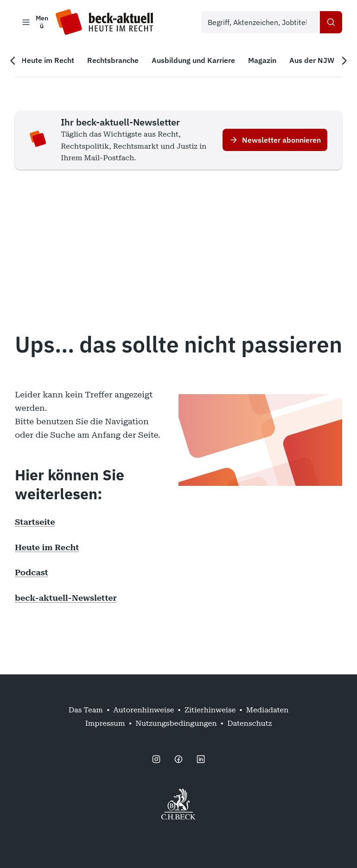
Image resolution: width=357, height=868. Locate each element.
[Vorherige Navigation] (13, 61)
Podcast (32, 572)
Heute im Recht (47, 547)
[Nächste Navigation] (344, 61)
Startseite (35, 522)
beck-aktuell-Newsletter (66, 598)
